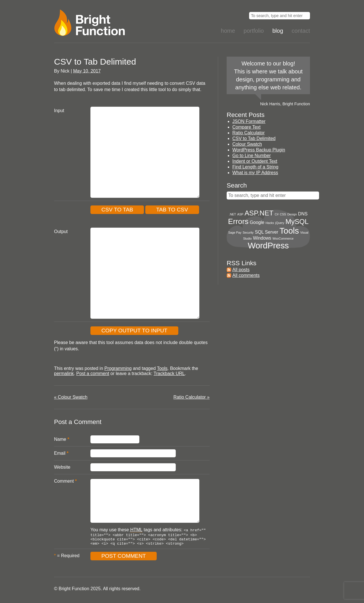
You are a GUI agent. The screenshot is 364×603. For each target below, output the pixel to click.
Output (61, 231)
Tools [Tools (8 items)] (289, 231)
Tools (162, 368)
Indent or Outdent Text (255, 161)
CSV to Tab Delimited (254, 138)
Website (62, 467)
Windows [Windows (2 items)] (262, 238)
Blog (278, 31)
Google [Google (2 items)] (257, 222)
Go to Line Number (252, 156)
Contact (301, 31)
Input (59, 111)
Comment (64, 481)
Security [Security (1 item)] (248, 232)
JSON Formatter (249, 121)
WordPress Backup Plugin (259, 150)
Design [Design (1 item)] (292, 214)
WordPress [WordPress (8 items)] (268, 245)
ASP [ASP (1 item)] (240, 214)
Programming (118, 368)
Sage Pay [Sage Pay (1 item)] (235, 232)
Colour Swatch (71, 397)
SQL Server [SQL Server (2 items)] (266, 232)
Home (228, 31)
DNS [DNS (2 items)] (303, 214)
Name (60, 439)
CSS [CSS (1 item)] (283, 214)
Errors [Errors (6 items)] (238, 221)
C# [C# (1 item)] (277, 214)
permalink (64, 373)
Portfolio (254, 31)
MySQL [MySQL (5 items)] (297, 222)
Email (60, 453)
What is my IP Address (255, 173)
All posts (241, 270)
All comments (246, 275)
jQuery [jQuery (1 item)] (280, 223)
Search (237, 185)
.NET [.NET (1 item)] (233, 214)
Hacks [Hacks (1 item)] (270, 223)
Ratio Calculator (192, 397)
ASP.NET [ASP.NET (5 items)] (259, 213)
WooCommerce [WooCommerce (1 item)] (283, 238)
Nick (65, 71)
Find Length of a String (255, 167)
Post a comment (93, 373)
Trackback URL (169, 373)
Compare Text (246, 127)
